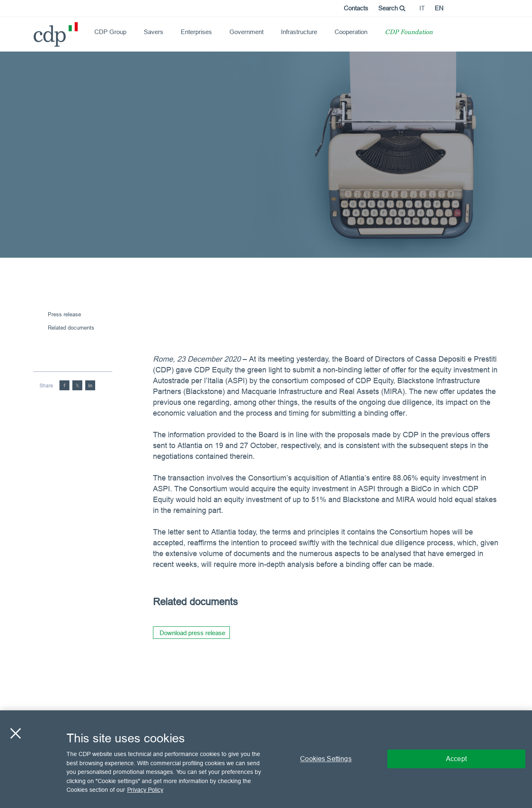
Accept (456, 759)
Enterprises (196, 32)
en (439, 8)
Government (246, 32)
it (422, 8)
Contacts (356, 8)
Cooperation (351, 32)
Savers (154, 32)
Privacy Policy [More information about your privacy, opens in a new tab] (145, 790)
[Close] (15, 734)
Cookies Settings (326, 759)
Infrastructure (299, 32)
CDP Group (110, 32)
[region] (266, 759)
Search (392, 8)
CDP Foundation (409, 33)
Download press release (192, 633)
